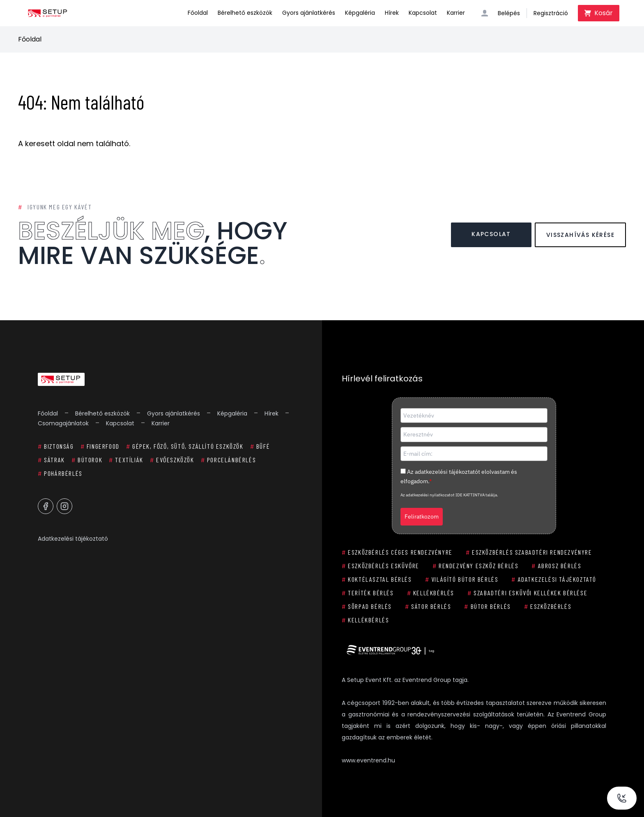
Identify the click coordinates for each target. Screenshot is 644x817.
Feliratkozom (422, 516)
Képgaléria (360, 13)
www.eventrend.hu (368, 760)
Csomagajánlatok (63, 423)
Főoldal (198, 13)
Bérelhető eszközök (245, 13)
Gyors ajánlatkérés (309, 13)
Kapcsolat (423, 13)
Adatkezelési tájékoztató (73, 539)
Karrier (456, 13)
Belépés (509, 13)
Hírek (392, 13)
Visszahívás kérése (580, 235)
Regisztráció (551, 13)
